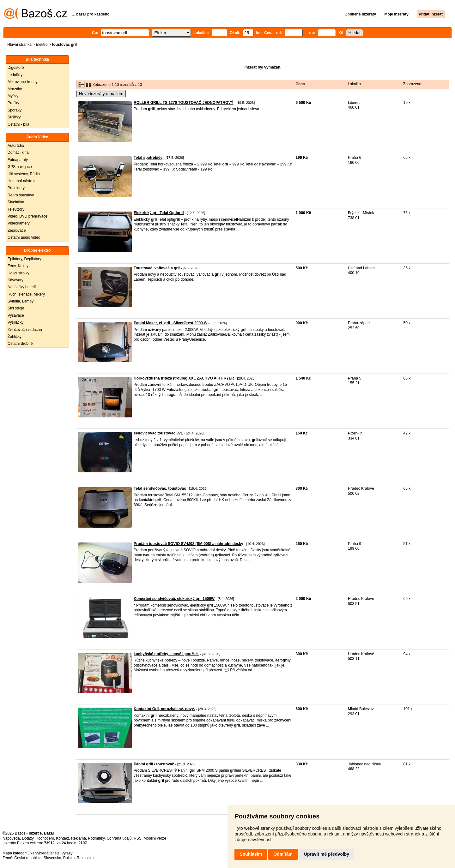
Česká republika (28, 858)
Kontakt (62, 838)
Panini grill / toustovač (154, 764)
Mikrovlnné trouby (23, 82)
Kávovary (15, 280)
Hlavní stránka (19, 45)
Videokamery (19, 223)
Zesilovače (17, 230)
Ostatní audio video (24, 237)
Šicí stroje (16, 308)
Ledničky (15, 75)
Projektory (16, 188)
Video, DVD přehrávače (27, 216)
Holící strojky (18, 273)
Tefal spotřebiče (148, 158)
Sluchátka (16, 202)
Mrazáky (15, 89)
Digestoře (16, 68)
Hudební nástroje (22, 181)
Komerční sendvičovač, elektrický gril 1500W (174, 599)
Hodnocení (45, 838)
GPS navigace (20, 167)
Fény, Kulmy (18, 266)
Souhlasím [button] (251, 854)
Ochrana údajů (119, 838)
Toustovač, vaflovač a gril (157, 268)
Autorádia (16, 146)
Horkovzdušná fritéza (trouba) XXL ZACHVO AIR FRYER (184, 378)
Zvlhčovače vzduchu (25, 330)
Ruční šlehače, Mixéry (26, 294)
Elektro (42, 45)
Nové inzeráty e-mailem (101, 94)
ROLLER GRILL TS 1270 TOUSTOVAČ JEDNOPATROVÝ (183, 103)
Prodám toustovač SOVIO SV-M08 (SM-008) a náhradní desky (188, 544)
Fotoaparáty (18, 160)
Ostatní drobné (20, 344)
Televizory (16, 209)
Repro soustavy (21, 195)
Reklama (79, 838)
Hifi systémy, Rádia (24, 174)
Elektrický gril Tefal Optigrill (159, 213)
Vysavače (16, 315)
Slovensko (52, 858)
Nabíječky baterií (22, 287)
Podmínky (96, 838)
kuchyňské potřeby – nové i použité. (166, 654)
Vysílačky (15, 322)
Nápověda (11, 838)
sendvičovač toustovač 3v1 (158, 433)
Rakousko (85, 858)
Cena (300, 84)
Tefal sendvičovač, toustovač (160, 488)
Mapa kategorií (15, 853)
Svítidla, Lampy (21, 301)
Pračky (13, 103)
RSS (138, 838)
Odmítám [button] (283, 854)
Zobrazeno (412, 84)
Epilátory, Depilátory (24, 259)
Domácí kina (18, 153)
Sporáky (15, 110)
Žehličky (15, 337)
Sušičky (14, 117)
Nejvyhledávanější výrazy (51, 853)
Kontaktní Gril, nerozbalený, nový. (164, 709)
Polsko (69, 858)
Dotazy (27, 838)
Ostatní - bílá (18, 124)
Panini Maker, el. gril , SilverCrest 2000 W (170, 323)
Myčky (13, 96)
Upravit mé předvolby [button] (327, 854)
